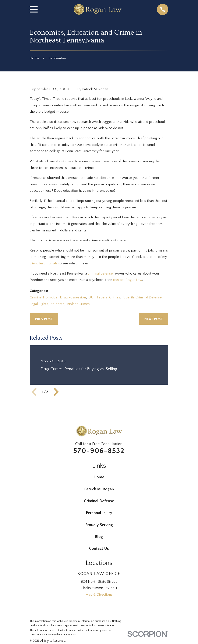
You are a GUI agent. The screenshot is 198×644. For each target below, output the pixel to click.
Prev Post (44, 319)
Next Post (154, 319)
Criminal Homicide (44, 297)
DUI (91, 297)
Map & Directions (99, 595)
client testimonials (44, 263)
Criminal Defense (99, 501)
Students (57, 304)
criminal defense (100, 273)
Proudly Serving (99, 525)
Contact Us (99, 549)
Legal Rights (39, 304)
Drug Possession (73, 297)
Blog (99, 537)
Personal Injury (99, 513)
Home (99, 477)
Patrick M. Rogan (99, 489)
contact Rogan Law (128, 280)
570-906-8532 (99, 451)
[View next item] (56, 392)
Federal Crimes (109, 297)
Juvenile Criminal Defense (142, 297)
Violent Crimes (78, 304)
